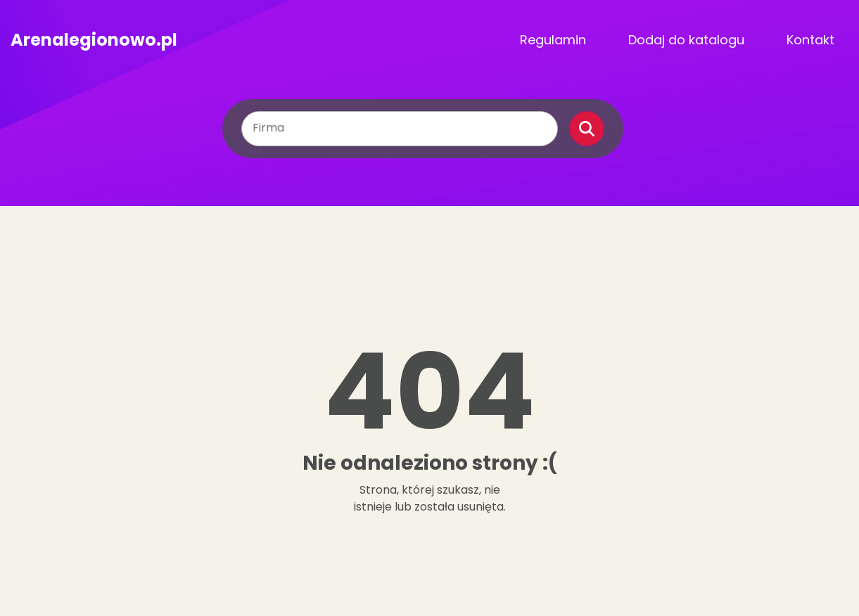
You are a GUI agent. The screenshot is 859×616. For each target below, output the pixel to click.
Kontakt (810, 40)
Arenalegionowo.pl (94, 40)
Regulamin (553, 40)
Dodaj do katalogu (686, 40)
